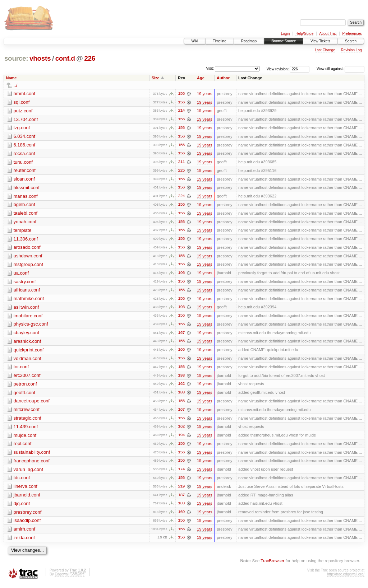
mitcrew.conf (27, 412)
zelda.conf (24, 542)
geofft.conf (24, 395)
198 (181, 309)
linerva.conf (26, 490)
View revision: (278, 69)
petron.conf (25, 386)
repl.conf (23, 447)
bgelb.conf (24, 206)
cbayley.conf (26, 335)
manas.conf (26, 197)
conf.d (65, 58)
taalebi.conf (26, 214)
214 (181, 111)
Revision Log (351, 50)
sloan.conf (24, 180)
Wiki (195, 41)
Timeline (219, 41)
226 (90, 58)
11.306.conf (26, 240)
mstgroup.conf (28, 266)
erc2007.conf (27, 378)
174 (181, 473)
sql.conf (22, 102)
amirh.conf (25, 533)
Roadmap (249, 41)
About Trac (328, 34)
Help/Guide (304, 34)
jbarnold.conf (27, 498)
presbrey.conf (28, 516)
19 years (204, 94)
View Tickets (320, 41)
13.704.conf (26, 119)
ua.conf (21, 274)
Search (351, 41)
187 (181, 499)
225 (181, 171)
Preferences (352, 34)
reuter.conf (25, 171)
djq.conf (22, 507)
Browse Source (284, 41)
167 (181, 335)
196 (181, 275)
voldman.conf (27, 361)
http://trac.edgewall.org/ (346, 578)
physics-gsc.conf (31, 326)
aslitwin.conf (26, 309)
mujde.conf (25, 438)
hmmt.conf (25, 94)
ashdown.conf (28, 257)
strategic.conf (27, 421)
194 (181, 438)
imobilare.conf (28, 318)
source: (16, 58)
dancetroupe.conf (32, 404)
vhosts (40, 58)
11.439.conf (26, 430)
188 (181, 395)
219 (181, 490)
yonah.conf (25, 223)
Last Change (325, 50)
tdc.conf (22, 481)
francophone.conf (32, 464)
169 (181, 516)
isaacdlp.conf (27, 524)
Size (156, 78)
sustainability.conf (32, 455)
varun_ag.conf (28, 473)
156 (181, 94)
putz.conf (23, 111)
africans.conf (27, 292)
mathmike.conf (29, 300)
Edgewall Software (70, 578)
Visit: (210, 68)
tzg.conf (22, 128)
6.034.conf (25, 137)
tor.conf (21, 369)
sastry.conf (25, 283)
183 (181, 507)
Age (201, 78)
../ (16, 85)
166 (181, 352)
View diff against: (341, 69)
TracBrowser (272, 565)
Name (11, 78)
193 (181, 378)
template (23, 231)
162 (181, 387)
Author (223, 78)
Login (285, 34)
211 (181, 163)
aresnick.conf (27, 343)
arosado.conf (27, 249)
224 (181, 197)
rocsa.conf (24, 154)
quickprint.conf (29, 352)
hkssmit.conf (27, 188)
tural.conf (23, 162)
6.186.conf (25, 145)
